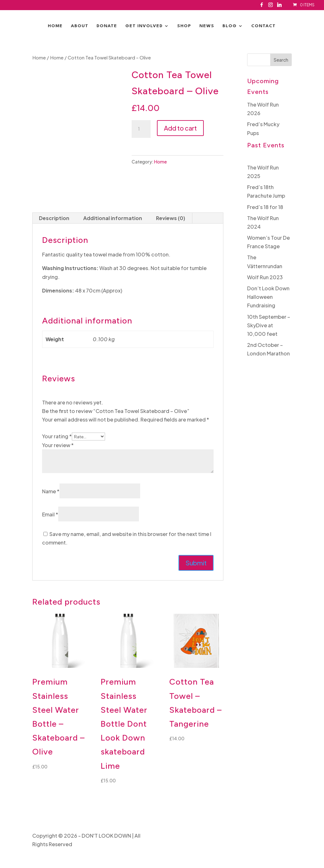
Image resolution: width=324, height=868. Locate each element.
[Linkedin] (279, 6)
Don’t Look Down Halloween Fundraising (268, 297)
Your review (58, 445)
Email (50, 514)
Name (51, 491)
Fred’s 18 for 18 (265, 207)
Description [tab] (54, 218)
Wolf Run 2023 (265, 277)
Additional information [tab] (113, 218)
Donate (107, 26)
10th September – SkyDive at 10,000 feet (269, 325)
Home (55, 26)
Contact (263, 26)
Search (281, 60)
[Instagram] (271, 6)
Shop (184, 26)
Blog (230, 26)
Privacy (212, 836)
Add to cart (180, 128)
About (80, 26)
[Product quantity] (141, 129)
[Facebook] (262, 6)
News (207, 26)
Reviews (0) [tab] (171, 218)
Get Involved (144, 26)
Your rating (57, 436)
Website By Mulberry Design (258, 836)
